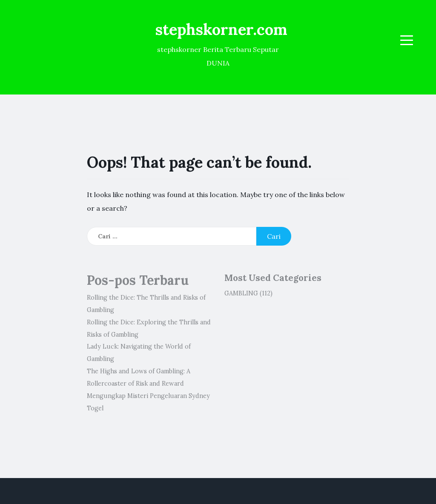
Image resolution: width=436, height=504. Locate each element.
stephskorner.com (221, 29)
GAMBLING (241, 293)
